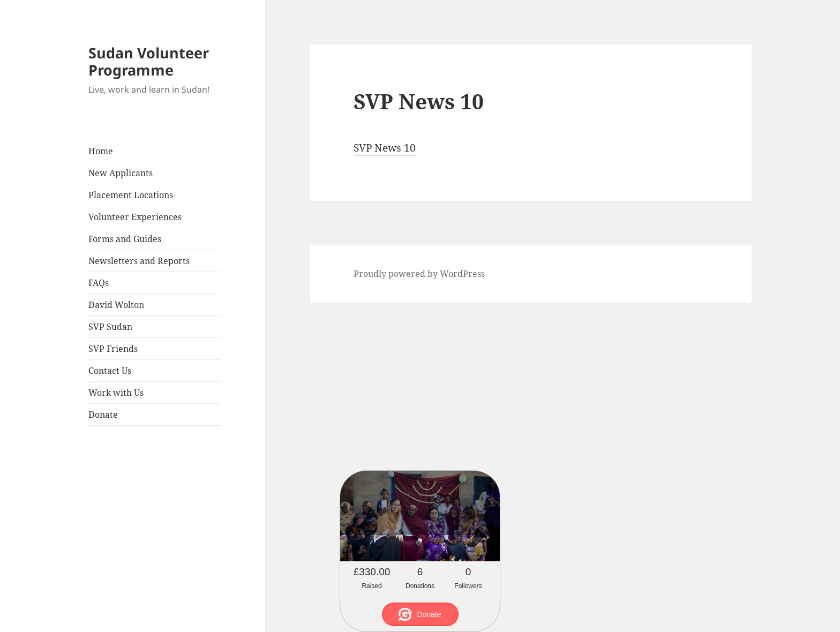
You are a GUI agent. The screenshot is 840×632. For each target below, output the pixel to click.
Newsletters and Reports (139, 261)
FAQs (99, 283)
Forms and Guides (125, 239)
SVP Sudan (110, 327)
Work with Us (116, 393)
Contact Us (110, 371)
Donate (103, 415)
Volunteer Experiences (135, 217)
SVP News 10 (385, 148)
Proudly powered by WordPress (419, 274)
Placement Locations (131, 195)
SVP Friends (113, 349)
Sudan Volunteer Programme (149, 61)
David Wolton (116, 305)
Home (101, 151)
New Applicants (121, 173)
